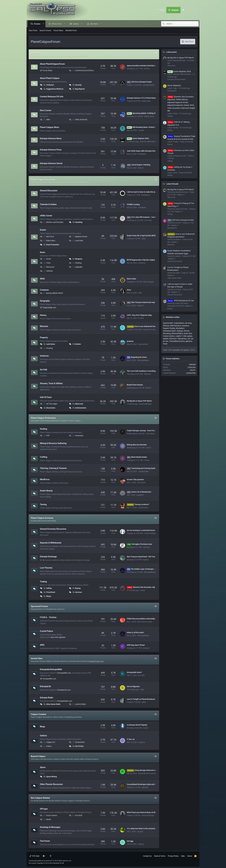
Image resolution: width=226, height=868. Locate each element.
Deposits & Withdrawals (51, 543)
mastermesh (143, 508)
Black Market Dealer (137, 457)
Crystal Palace (46, 631)
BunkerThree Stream (135, 385)
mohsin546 (191, 373)
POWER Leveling (133, 205)
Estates (76, 344)
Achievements (79, 408)
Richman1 (173, 339)
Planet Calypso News (50, 127)
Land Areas (49, 344)
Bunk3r (148, 388)
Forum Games (50, 815)
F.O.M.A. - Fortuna (48, 617)
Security (77, 85)
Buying (76, 588)
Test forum (45, 841)
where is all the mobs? (135, 633)
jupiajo (190, 336)
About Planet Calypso (50, 78)
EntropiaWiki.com (64, 673)
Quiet (186, 333)
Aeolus (147, 460)
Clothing (77, 263)
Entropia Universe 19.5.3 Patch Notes (141, 98)
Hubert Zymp (149, 116)
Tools (47, 263)
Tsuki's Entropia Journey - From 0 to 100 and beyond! (147, 431)
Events (43, 230)
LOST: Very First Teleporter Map (139, 315)
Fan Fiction (78, 746)
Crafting (44, 457)
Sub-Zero (147, 547)
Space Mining (50, 777)
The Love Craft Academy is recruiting (141, 371)
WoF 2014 (49, 237)
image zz (140, 306)
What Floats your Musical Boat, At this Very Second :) (147, 812)
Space (43, 767)
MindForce (45, 479)
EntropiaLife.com (64, 690)
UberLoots (78, 404)
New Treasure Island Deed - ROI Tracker (142, 557)
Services (77, 592)
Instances (44, 356)
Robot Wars (49, 241)
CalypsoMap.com (49, 308)
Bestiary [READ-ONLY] (53, 293)
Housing (48, 348)
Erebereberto (179, 323)
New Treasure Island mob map (141, 302)
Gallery (76, 24)
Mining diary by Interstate (137, 445)
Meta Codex (131, 279)
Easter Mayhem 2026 (138, 138)
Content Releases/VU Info (52, 97)
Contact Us (147, 856)
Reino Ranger (148, 282)
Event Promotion (51, 245)
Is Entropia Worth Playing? (137, 725)
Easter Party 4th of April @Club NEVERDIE (143, 236)
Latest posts (172, 52)
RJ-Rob (141, 318)
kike (185, 336)
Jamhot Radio (79, 704)
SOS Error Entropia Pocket (139, 82)
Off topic (44, 809)
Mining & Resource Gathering (53, 443)
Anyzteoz (185, 326)
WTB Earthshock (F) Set (181, 301)
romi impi (148, 220)
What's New (57, 24)
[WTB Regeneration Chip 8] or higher (141, 260)
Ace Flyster (141, 483)
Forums (37, 24)
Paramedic (78, 436)
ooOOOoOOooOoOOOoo (83, 71)
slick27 (148, 448)
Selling (47, 588)
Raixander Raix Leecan (147, 773)
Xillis (140, 293)
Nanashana (182, 339)
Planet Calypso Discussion (43, 180)
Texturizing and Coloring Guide (141, 468)
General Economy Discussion (53, 529)
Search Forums (45, 31)
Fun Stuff (77, 815)
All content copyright (46, 863)
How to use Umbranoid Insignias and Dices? (148, 326)
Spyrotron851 (168, 323)
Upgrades (77, 267)
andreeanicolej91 (170, 331)
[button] (43, 24)
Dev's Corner (46, 110)
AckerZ (146, 728)
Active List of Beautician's (139, 492)
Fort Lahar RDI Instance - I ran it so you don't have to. (149, 217)
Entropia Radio (47, 697)
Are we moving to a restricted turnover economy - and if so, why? (152, 530)
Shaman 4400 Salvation (149, 142)
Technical (48, 85)
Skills (42, 279)
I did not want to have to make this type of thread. (146, 192)
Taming (43, 504)
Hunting (44, 429)
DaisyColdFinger (145, 404)
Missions (44, 326)
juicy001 (140, 832)
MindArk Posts (71, 31)
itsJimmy (142, 263)
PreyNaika (142, 154)
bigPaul (146, 560)
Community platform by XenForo (50, 861)
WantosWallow (177, 333)
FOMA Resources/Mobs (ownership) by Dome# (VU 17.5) (149, 619)
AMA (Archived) (80, 120)
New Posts (33, 31)
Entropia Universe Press (51, 150)
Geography (45, 301)
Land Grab (77, 241)
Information (36, 53)
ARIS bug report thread (136, 645)
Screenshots (78, 742)
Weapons (77, 259)
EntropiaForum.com (96, 661)
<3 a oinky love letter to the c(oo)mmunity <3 (144, 829)
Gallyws (141, 844)
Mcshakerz (180, 328)
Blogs (43, 726)
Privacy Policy (173, 856)
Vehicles (48, 271)
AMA (47, 120)
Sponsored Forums (39, 606)
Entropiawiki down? (134, 672)
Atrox (129, 290)
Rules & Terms (160, 856)
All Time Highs (50, 404)
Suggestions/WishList (53, 89)
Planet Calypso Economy (42, 518)
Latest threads (172, 184)
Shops (47, 596)
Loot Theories (46, 568)
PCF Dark (34, 856)
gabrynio (189, 341)
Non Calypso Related (40, 798)
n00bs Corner (46, 216)
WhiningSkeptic (143, 360)
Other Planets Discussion (51, 784)
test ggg (130, 841)
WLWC (47, 819)
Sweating (77, 222)
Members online (173, 317)
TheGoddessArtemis (177, 341)
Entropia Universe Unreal (51, 163)
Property (44, 337)
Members (94, 24)
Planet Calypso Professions (43, 418)
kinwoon (146, 648)
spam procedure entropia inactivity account (144, 66)
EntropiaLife (45, 686)
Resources (49, 267)
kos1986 (141, 675)
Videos (47, 746)
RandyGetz (146, 195)
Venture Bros (143, 344)
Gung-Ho (142, 742)
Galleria (43, 736)
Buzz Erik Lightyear (58, 637)
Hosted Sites (37, 658)
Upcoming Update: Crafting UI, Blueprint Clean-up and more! (153, 113)
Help (183, 856)
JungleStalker (143, 471)
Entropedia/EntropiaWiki (51, 669)
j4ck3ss (147, 69)
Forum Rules (58, 31)
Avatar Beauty (46, 491)
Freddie (172, 328)
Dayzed (166, 328)
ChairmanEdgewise (152, 533)
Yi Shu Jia (131, 739)
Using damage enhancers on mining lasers (147, 770)
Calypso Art (49, 742)
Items (43, 252)
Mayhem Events (80, 237)
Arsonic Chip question (135, 480)
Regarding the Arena (137, 357)
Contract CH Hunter (150, 330)
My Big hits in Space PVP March (139, 401)
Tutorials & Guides (48, 204)
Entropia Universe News (51, 138)
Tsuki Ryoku (150, 434)
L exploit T (179, 336)
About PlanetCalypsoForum (52, 64)
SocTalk (44, 370)
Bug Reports (78, 89)
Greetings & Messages (50, 827)
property (130, 341)
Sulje (142, 690)
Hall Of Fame (46, 397)
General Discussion (49, 191)
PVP (46, 436)
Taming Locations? (138, 504)
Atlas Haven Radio (52, 704)
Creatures (44, 290)
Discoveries (49, 408)
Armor (47, 259)
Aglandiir (145, 787)
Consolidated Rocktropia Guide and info (142, 784)
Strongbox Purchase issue (139, 544)
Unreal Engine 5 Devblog (139, 165)
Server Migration (133, 687)
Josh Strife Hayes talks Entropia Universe (143, 151)
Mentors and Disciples (53, 222)
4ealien (166, 339)
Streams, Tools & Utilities (51, 383)
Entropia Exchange (48, 557)
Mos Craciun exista (145, 622)
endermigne (146, 101)
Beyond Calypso (38, 756)
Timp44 (141, 130)
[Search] (196, 10)
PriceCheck (49, 592)
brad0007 (140, 495)
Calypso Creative (38, 714)
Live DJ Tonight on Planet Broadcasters (142, 699)
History (43, 315)
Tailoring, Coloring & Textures (53, 468)
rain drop (188, 323)
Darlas (143, 590)
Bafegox (180, 331)
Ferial (165, 344)
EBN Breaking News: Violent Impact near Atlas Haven (150, 127)
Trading (43, 581)
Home (190, 856)
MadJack (148, 374)
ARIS (42, 645)
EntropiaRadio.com (65, 701)
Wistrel (141, 168)
